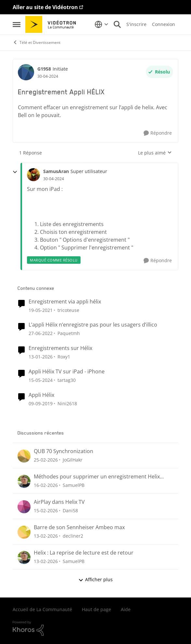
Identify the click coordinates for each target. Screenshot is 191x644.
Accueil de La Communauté (42, 609)
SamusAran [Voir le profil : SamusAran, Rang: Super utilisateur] (56, 171)
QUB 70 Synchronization (64, 451)
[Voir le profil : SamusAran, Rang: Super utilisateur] (33, 175)
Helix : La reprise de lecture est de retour (84, 553)
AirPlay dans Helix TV (59, 502)
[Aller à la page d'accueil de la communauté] (53, 24)
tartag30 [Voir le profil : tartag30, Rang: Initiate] (67, 380)
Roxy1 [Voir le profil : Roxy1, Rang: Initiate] (64, 357)
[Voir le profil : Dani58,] (24, 507)
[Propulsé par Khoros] (96, 628)
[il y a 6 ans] (41, 403)
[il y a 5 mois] (46, 485)
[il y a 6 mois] (41, 357)
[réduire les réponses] (15, 172)
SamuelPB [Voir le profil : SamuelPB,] (74, 485)
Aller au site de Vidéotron (45, 7)
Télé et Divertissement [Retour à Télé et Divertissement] (37, 42)
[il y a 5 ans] (41, 310)
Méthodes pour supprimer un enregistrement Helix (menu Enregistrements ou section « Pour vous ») (97, 477)
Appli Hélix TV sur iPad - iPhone (67, 372)
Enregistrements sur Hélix (60, 348)
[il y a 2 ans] (41, 380)
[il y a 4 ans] (41, 333)
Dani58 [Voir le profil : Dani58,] (70, 510)
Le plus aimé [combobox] (155, 153)
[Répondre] (158, 133)
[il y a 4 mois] (46, 460)
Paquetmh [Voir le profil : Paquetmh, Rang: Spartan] (69, 333)
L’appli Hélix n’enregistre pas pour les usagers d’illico (93, 325)
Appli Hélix (41, 395)
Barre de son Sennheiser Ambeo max (79, 527)
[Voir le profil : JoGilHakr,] (24, 456)
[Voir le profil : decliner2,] (24, 532)
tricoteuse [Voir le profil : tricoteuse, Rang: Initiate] (68, 310)
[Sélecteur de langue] (102, 24)
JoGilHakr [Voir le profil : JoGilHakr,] (73, 460)
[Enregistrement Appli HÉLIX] (54, 179)
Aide (126, 609)
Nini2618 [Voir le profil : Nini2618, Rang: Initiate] (67, 403)
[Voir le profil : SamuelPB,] (24, 481)
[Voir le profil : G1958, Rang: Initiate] (26, 72)
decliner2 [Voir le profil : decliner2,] (73, 536)
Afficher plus (96, 579)
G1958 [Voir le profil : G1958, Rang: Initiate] (44, 69)
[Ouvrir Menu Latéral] (17, 24)
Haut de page (96, 609)
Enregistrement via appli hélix (65, 302)
